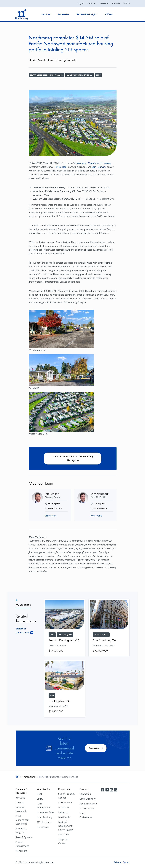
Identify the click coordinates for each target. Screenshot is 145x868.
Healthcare (64, 808)
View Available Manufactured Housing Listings (73, 459)
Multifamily (64, 818)
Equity (40, 799)
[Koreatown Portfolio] (65, 689)
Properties (64, 14)
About (90, 4)
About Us (20, 798)
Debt (39, 794)
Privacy (117, 863)
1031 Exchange (44, 822)
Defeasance (43, 827)
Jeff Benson (61, 167)
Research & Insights (87, 14)
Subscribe (94, 748)
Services (46, 14)
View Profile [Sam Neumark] (96, 516)
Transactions (29, 777)
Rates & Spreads (24, 838)
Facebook (103, 790)
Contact (116, 4)
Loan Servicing (44, 818)
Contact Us (85, 794)
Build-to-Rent (65, 803)
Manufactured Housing (80, 75)
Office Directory (88, 799)
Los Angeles (82, 163)
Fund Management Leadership (22, 820)
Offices (109, 14)
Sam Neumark (99, 167)
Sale (98, 75)
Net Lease (63, 835)
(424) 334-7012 (55, 509)
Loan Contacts (87, 809)
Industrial (63, 813)
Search (126, 4)
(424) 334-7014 (101, 509)
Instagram (107, 790)
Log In (81, 4)
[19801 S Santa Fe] (65, 628)
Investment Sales (46, 813)
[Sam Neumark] (100, 494)
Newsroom (21, 851)
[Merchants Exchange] (109, 628)
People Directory (88, 804)
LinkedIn (111, 790)
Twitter (116, 790)
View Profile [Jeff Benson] (51, 516)
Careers (102, 4)
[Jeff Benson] (52, 494)
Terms (126, 863)
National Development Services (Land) (66, 826)
